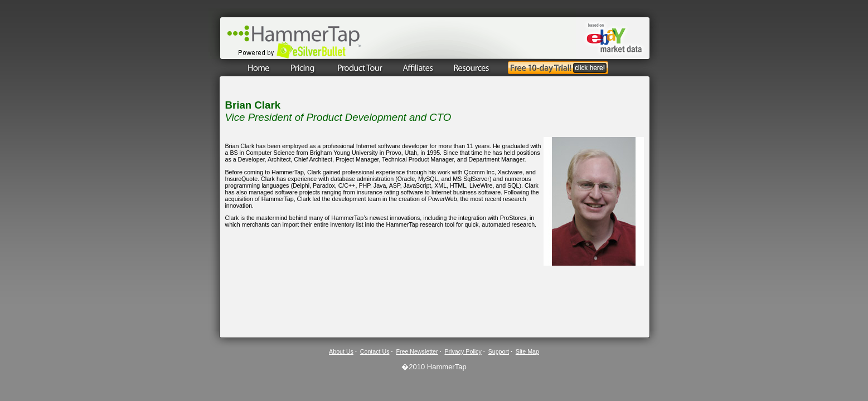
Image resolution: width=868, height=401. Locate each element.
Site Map (527, 351)
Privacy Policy (463, 351)
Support (499, 351)
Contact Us (375, 351)
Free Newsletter (417, 351)
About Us (341, 351)
